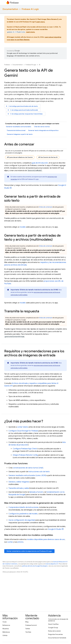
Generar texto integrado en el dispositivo (43, 130)
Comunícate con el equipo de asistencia (58, 620)
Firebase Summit (31, 625)
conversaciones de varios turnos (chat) (28, 468)
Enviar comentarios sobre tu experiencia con (29, 551)
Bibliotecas (6, 632)
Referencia (6, 625)
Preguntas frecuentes (55, 634)
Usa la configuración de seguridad (22, 520)
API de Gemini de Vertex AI (48, 157)
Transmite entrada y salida (19, 488)
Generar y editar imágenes (19, 482)
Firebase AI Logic (30, 9)
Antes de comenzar (45, 207)
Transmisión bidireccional (16, 130)
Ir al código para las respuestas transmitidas (25, 114)
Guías (5, 622)
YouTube (28, 632)
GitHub (5, 635)
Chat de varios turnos (42, 127)
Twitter (28, 629)
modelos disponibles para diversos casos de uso (46, 539)
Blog (27, 622)
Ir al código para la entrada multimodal (23, 110)
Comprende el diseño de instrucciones (23, 507)
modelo (23, 227)
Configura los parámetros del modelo (23, 514)
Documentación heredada (57, 638)
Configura (23, 431)
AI (40, 65)
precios (20, 542)
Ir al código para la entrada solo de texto (22, 106)
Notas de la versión (54, 631)
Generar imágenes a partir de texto (20, 134)
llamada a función (36, 492)
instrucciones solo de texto (39, 472)
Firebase (7, 65)
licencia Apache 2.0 (52, 564)
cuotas (10, 542)
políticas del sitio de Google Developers (35, 566)
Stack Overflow (53, 624)
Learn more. (40, 22)
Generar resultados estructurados (19, 127)
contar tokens (23, 427)
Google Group (53, 628)
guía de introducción (40, 163)
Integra (25, 455)
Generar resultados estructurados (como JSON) (27, 475)
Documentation (10, 9)
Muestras (6, 629)
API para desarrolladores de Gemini (20, 157)
